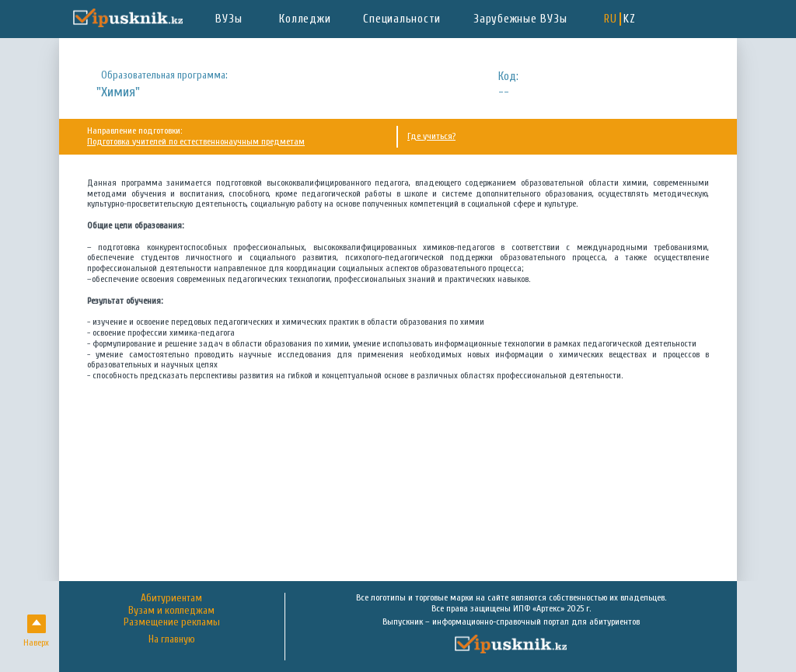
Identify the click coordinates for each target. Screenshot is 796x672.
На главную (172, 640)
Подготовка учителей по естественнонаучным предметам (196, 141)
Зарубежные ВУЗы (520, 19)
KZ (630, 19)
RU (611, 19)
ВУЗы (229, 19)
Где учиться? (431, 136)
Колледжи (305, 19)
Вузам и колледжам (171, 611)
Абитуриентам (171, 598)
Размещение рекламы (172, 622)
